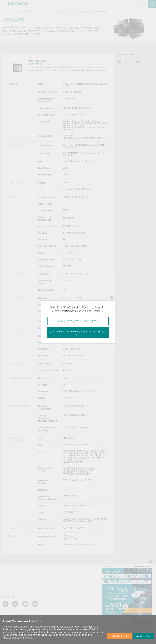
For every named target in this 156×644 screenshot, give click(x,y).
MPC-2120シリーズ (78, 11)
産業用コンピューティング (38, 11)
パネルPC (60, 11)
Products (17, 11)
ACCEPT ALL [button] (143, 636)
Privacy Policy (11, 638)
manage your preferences (88, 632)
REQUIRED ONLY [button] (119, 636)
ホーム (6, 11)
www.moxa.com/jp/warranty (80, 544)
